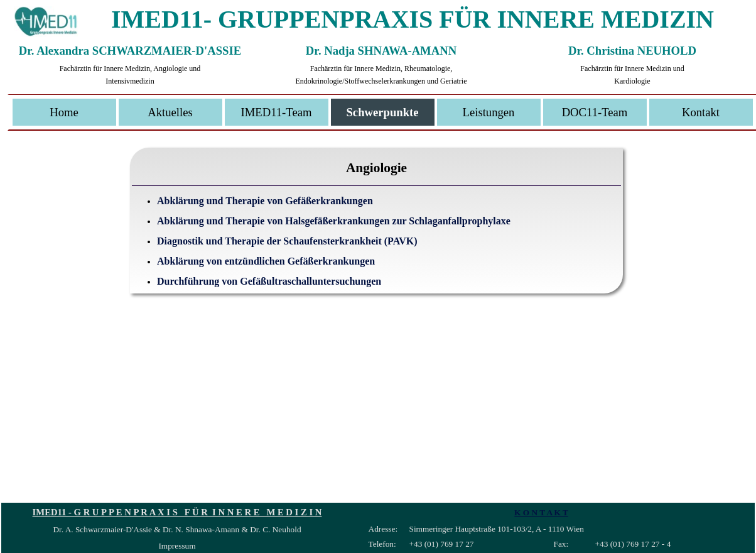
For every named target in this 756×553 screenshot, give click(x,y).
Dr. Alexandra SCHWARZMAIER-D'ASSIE (130, 51)
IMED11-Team (276, 112)
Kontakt (701, 112)
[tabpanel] (376, 238)
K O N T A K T (541, 512)
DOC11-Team (595, 112)
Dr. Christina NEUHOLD (632, 51)
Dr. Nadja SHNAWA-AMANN (381, 51)
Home (64, 112)
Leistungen (489, 112)
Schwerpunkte (382, 112)
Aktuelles (170, 112)
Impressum (177, 546)
